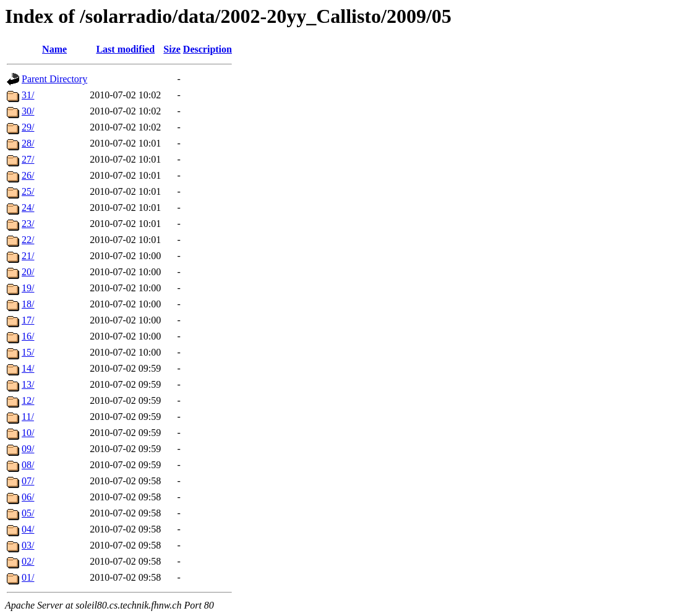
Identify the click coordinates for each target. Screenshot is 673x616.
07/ (28, 481)
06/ (28, 497)
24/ (28, 207)
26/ (28, 175)
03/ (28, 545)
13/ (28, 384)
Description (208, 49)
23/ (28, 224)
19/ (28, 288)
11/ (28, 417)
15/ (28, 352)
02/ (28, 561)
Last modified (125, 49)
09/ (28, 449)
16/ (28, 336)
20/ (28, 272)
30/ (28, 111)
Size (172, 49)
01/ (28, 577)
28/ (28, 143)
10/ (28, 433)
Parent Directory (54, 79)
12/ (28, 400)
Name (54, 49)
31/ (28, 95)
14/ (28, 368)
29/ (28, 127)
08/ (28, 465)
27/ (28, 159)
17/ (28, 320)
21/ (28, 256)
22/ (28, 240)
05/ (28, 513)
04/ (28, 529)
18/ (28, 304)
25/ (28, 191)
